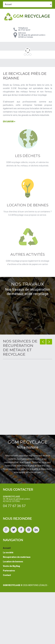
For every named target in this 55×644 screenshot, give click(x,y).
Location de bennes (13, 562)
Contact (7, 575)
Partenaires (9, 571)
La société (8, 553)
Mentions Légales (38, 585)
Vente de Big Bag (11, 566)
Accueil (7, 548)
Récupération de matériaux (17, 557)
